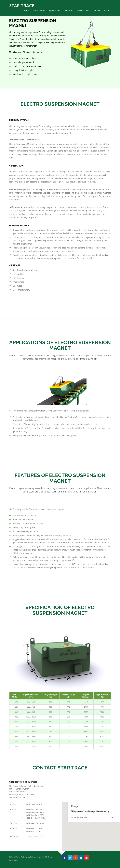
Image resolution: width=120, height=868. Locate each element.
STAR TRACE (22, 6)
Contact (96, 11)
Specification (83, 11)
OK (112, 817)
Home (26, 11)
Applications (55, 11)
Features (69, 11)
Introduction (39, 11)
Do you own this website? (81, 818)
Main (107, 11)
